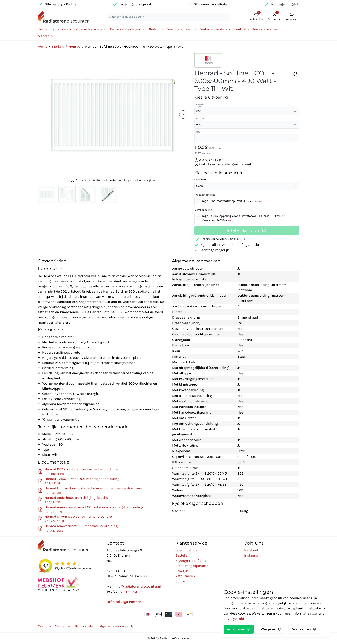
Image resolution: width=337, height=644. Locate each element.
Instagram (252, 555)
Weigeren (271, 629)
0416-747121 (129, 591)
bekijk (259, 201)
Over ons (45, 626)
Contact (182, 581)
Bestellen (182, 555)
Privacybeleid (85, 626)
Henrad (74, 47)
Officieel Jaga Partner (61, 4)
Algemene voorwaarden (117, 626)
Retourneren (185, 576)
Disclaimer (63, 626)
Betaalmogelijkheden (192, 566)
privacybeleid (234, 619)
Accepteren (239, 629)
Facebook (252, 550)
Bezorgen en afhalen (191, 561)
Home (42, 29)
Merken (58, 47)
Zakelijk (182, 571)
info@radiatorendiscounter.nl (138, 586)
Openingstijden (187, 550)
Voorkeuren (304, 629)
